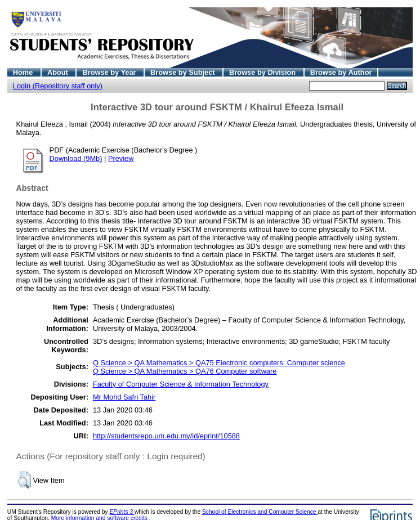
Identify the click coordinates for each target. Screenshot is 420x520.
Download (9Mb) (76, 158)
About (59, 72)
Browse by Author (341, 72)
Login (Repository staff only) (58, 86)
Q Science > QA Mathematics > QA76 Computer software (185, 371)
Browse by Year (110, 72)
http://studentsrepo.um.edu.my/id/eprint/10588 (166, 436)
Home (24, 72)
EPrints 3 (122, 512)
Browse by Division (263, 72)
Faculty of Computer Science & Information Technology (181, 384)
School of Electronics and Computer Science (260, 512)
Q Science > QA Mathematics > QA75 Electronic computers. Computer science (219, 363)
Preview (121, 158)
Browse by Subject (184, 72)
